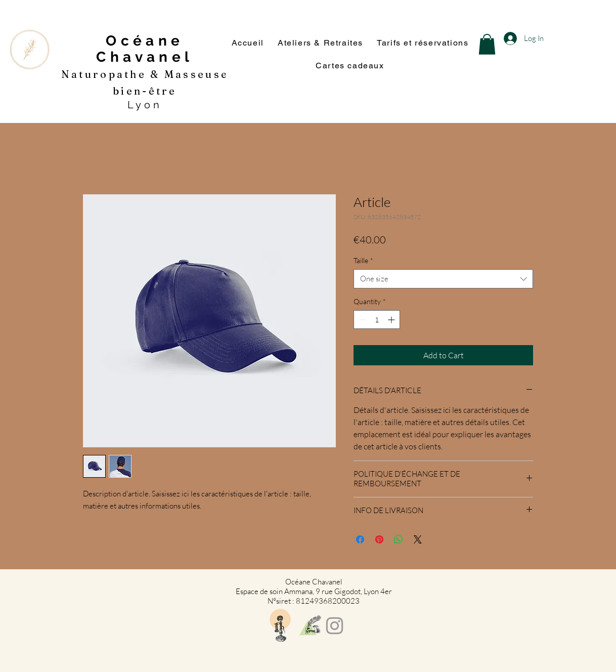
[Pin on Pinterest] (379, 539)
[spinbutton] (377, 320)
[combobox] (443, 279)
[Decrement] (361, 320)
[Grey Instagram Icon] (335, 626)
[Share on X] (418, 539)
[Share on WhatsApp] (399, 539)
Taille (363, 260)
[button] (487, 44)
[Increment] (392, 320)
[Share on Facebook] (360, 539)
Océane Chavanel (145, 49)
